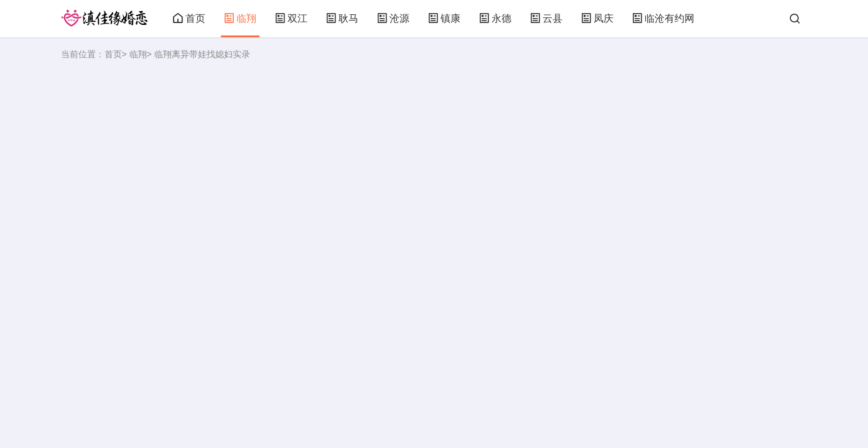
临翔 (240, 18)
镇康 (444, 18)
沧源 (393, 18)
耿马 (342, 18)
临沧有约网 (663, 18)
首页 (189, 18)
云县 (546, 18)
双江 (291, 18)
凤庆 (597, 18)
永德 (495, 18)
